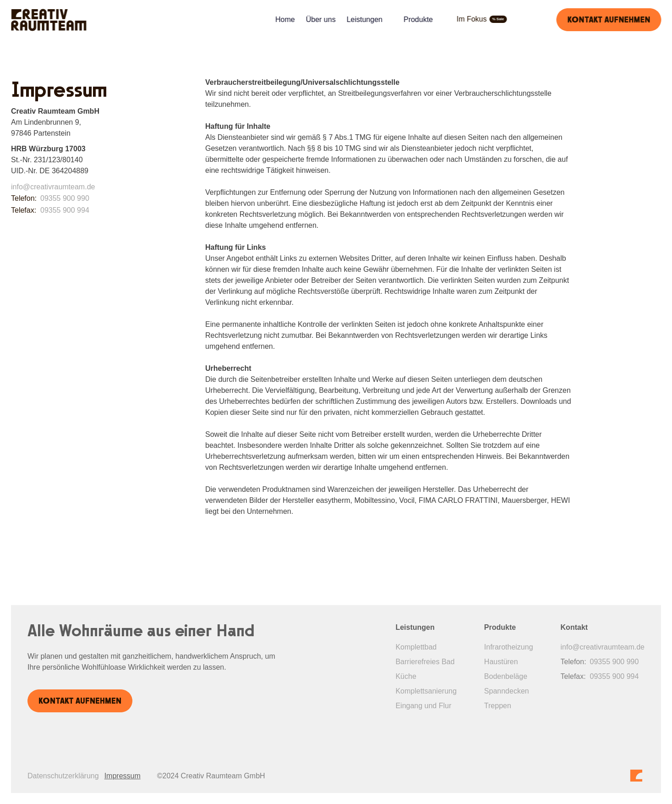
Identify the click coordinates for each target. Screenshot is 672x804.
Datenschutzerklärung (63, 776)
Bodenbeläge (506, 676)
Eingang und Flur (423, 706)
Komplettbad (416, 647)
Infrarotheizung (509, 647)
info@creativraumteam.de (53, 187)
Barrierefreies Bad (425, 662)
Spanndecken (507, 691)
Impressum (123, 776)
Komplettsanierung (426, 691)
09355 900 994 (65, 210)
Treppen (498, 706)
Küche (406, 676)
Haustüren (501, 662)
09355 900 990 (65, 198)
